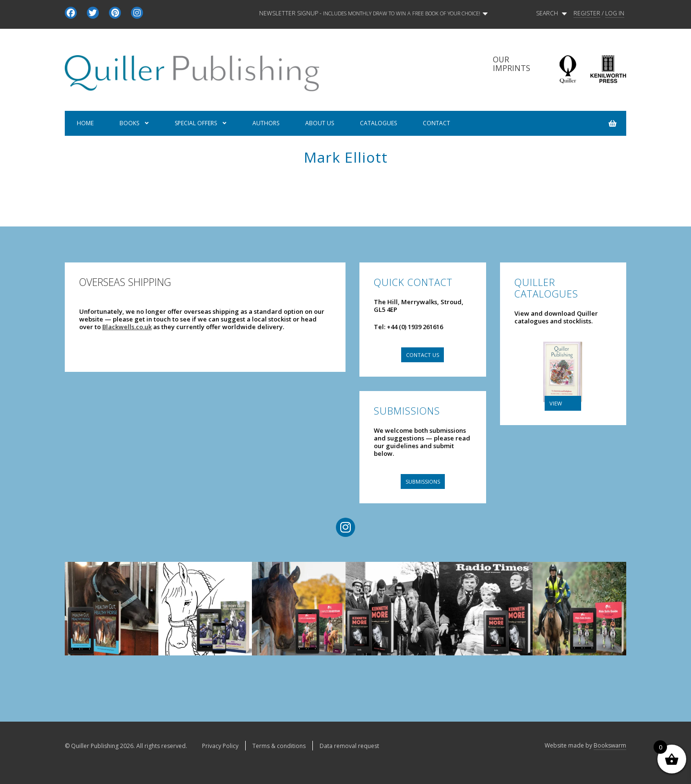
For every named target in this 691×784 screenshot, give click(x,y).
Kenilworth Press (608, 69)
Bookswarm (610, 745)
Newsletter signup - (373, 13)
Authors (266, 123)
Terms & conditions (279, 746)
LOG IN (615, 13)
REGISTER (587, 13)
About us (320, 123)
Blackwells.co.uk (127, 327)
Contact (436, 123)
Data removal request (349, 746)
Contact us (423, 355)
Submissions (423, 481)
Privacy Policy (220, 746)
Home (85, 123)
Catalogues (378, 123)
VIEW (556, 403)
